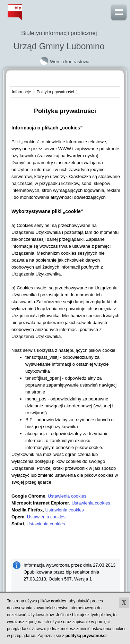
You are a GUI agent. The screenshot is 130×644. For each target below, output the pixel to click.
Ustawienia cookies (67, 496)
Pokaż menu (119, 11)
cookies (59, 601)
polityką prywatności (86, 636)
